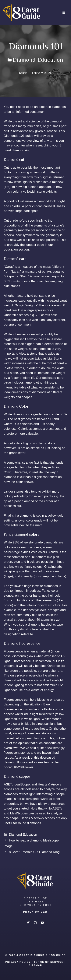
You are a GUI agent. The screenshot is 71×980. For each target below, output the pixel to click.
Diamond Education (38, 60)
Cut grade (11, 221)
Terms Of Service (49, 962)
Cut (6, 168)
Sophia (23, 73)
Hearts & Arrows (50, 784)
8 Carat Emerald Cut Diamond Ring (34, 852)
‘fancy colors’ (33, 567)
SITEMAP (35, 965)
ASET (8, 784)
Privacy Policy (18, 962)
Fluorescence (13, 651)
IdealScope (22, 784)
